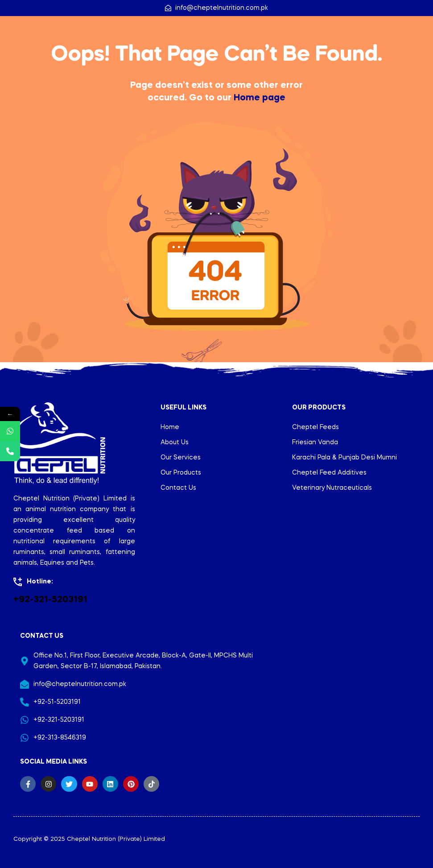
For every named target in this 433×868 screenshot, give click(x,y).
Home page (260, 98)
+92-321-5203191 (50, 600)
